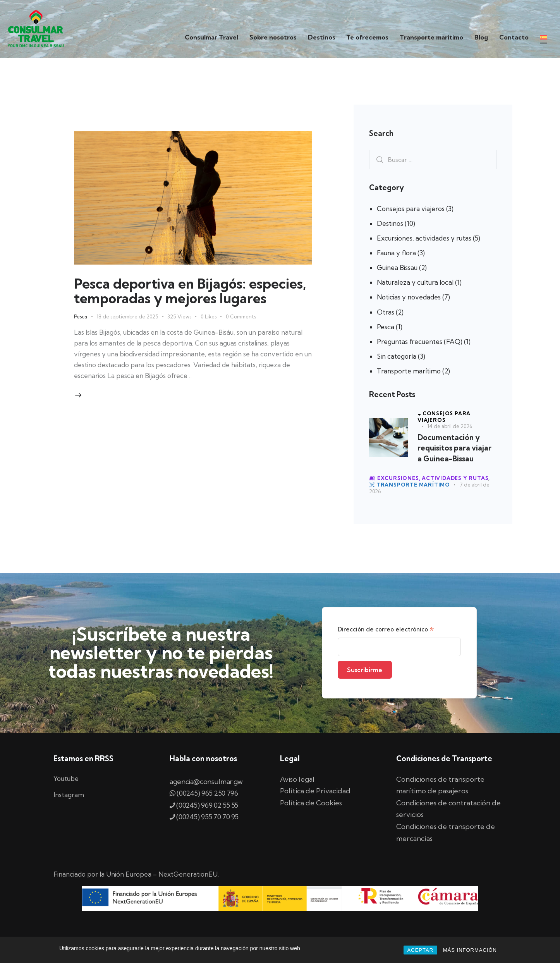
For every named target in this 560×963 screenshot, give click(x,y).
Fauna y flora (396, 253)
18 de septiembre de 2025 (127, 316)
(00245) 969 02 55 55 (207, 805)
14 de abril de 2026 (450, 426)
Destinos (390, 223)
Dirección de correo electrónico (386, 630)
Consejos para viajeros (411, 209)
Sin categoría (397, 356)
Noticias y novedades (409, 297)
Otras (386, 312)
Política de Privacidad (315, 791)
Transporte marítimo (409, 371)
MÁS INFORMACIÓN (470, 950)
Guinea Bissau (397, 267)
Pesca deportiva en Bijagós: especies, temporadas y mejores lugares (190, 291)
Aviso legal (297, 779)
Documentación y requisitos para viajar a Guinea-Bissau (454, 448)
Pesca (81, 316)
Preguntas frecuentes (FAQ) (420, 341)
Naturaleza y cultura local (415, 282)
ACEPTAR (420, 950)
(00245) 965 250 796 (207, 793)
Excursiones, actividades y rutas (424, 238)
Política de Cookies (311, 803)
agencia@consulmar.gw (206, 782)
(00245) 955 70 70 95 (204, 817)
